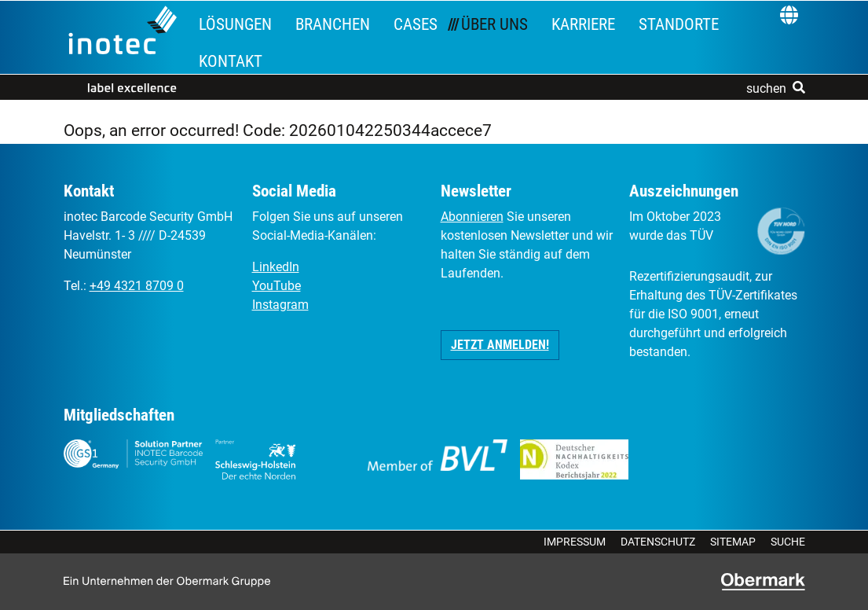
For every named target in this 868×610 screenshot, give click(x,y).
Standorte (679, 24)
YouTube (277, 286)
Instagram (280, 305)
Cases (416, 24)
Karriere (583, 24)
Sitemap (733, 542)
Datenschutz (658, 542)
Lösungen (235, 24)
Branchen (333, 24)
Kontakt (231, 61)
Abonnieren (472, 217)
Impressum (575, 542)
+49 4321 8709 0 (137, 286)
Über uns (494, 24)
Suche (788, 542)
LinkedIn (276, 267)
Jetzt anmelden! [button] (500, 345)
